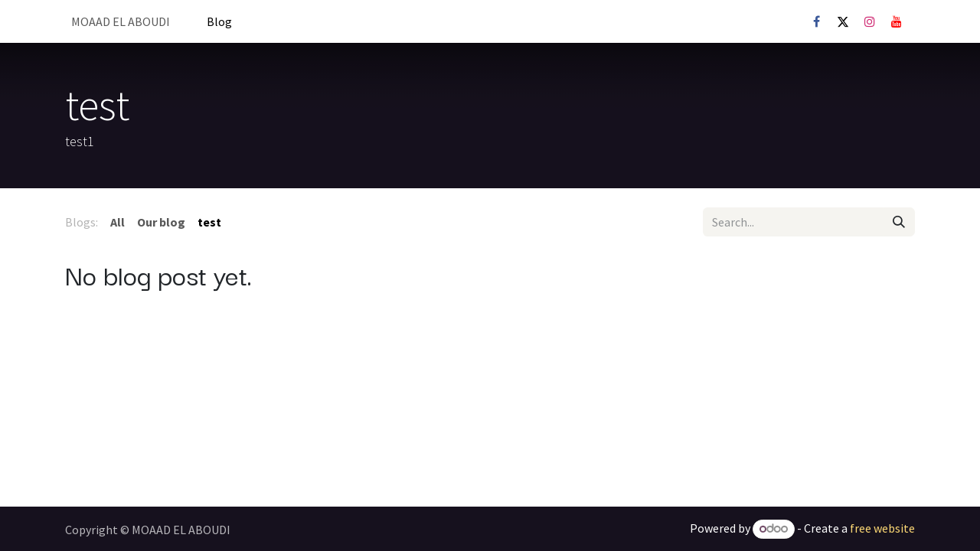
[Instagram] (870, 21)
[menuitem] (121, 21)
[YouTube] (897, 21)
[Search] (899, 222)
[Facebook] (816, 21)
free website (882, 528)
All (118, 222)
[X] (843, 21)
